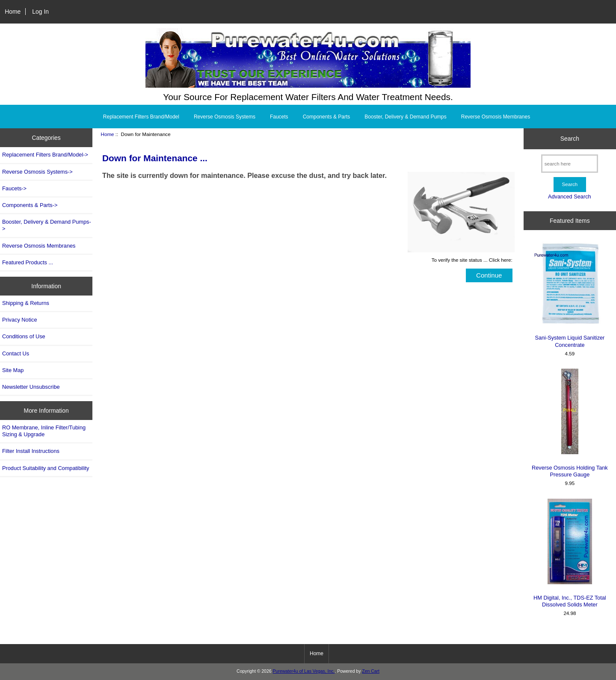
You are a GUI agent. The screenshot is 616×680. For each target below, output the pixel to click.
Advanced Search (570, 197)
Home (13, 12)
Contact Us (16, 353)
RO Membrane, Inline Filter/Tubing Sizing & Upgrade (44, 431)
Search (570, 139)
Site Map (13, 370)
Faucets (279, 117)
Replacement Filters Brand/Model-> (45, 155)
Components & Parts (327, 117)
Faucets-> (14, 188)
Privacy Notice (19, 320)
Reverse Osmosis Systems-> (37, 172)
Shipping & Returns (26, 303)
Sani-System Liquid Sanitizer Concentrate (570, 295)
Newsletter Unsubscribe (31, 387)
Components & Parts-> (30, 205)
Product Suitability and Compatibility (46, 468)
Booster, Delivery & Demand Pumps (405, 117)
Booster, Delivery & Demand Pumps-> (47, 225)
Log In (40, 12)
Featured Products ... (28, 262)
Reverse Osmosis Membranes (496, 117)
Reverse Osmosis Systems (225, 117)
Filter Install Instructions (31, 451)
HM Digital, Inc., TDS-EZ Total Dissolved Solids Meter (570, 553)
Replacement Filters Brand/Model (141, 117)
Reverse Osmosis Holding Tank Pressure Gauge (570, 423)
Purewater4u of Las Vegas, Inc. (304, 671)
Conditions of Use (24, 336)
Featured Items (570, 221)
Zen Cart (371, 671)
